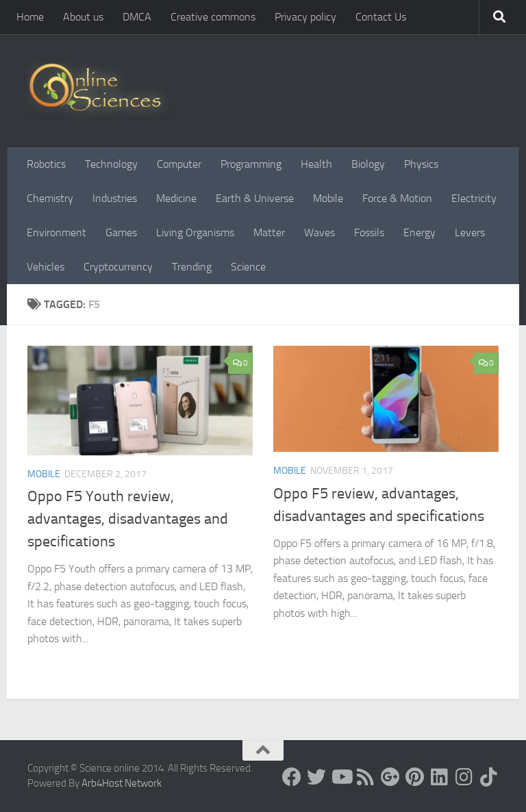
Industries (115, 198)
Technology (111, 164)
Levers (470, 232)
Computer (179, 164)
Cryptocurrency (118, 267)
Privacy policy (305, 17)
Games (121, 232)
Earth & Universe (255, 198)
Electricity (474, 198)
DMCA (137, 17)
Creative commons (213, 17)
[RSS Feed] (366, 777)
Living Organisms (195, 232)
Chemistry (50, 198)
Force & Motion (397, 198)
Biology (368, 164)
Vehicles (46, 267)
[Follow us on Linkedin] (440, 777)
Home (30, 17)
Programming (251, 164)
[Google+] (390, 777)
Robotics (46, 164)
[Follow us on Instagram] (464, 777)
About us (83, 17)
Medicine (176, 198)
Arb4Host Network (122, 783)
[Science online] (292, 777)
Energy (419, 232)
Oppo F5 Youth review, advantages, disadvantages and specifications (128, 519)
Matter (269, 232)
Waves (320, 232)
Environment (57, 232)
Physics (421, 164)
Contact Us (381, 17)
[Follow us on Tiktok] (489, 777)
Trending (192, 267)
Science (248, 267)
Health (316, 164)
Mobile (328, 198)
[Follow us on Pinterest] (415, 777)
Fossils (369, 232)
